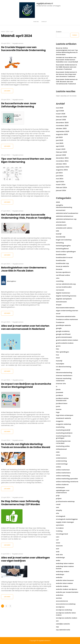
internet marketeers (64, 376)
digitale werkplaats (64, 299)
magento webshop (64, 424)
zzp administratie (63, 630)
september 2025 (63, 131)
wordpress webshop (64, 610)
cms (58, 278)
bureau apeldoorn (63, 272)
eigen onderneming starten (67, 311)
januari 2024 (61, 190)
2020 (58, 202)
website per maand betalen (67, 592)
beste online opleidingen (66, 252)
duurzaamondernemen (65, 308)
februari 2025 (61, 152)
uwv (58, 537)
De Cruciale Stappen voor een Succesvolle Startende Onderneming (25, 49)
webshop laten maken (65, 563)
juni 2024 (60, 176)
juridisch (59, 395)
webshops (60, 574)
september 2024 (63, 167)
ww (57, 621)
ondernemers (61, 458)
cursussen (60, 290)
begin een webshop (64, 240)
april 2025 (60, 146)
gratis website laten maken (67, 340)
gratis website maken (65, 343)
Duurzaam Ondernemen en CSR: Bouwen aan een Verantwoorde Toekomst (67, 82)
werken (59, 598)
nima (58, 455)
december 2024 (62, 158)
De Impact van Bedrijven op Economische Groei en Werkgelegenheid (19, 393)
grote (58, 346)
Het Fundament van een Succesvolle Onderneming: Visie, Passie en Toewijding (24, 218)
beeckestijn (61, 237)
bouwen (59, 269)
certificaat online (63, 275)
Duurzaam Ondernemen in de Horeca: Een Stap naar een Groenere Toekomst (66, 74)
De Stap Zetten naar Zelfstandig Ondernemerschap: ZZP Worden (22, 515)
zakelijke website (63, 624)
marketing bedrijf (63, 430)
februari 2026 (61, 117)
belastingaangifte (63, 246)
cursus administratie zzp (66, 284)
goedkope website (63, 325)
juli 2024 (59, 173)
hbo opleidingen (63, 352)
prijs (58, 496)
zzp (57, 627)
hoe (57, 355)
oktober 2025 (61, 128)
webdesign (60, 558)
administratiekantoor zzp (66, 219)
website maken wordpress (67, 589)
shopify (59, 510)
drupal (59, 305)
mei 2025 (60, 143)
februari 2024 (61, 188)
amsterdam (61, 222)
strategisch (61, 516)
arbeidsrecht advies (64, 228)
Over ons (36, 22)
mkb (58, 452)
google (59, 328)
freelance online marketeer (67, 319)
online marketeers (63, 473)
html (58, 358)
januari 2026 (61, 120)
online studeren (62, 485)
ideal (58, 370)
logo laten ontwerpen (65, 415)
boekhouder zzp (62, 263)
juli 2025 (59, 137)
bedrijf (59, 234)
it (57, 387)
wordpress (60, 607)
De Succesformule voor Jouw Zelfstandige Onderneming (20, 105)
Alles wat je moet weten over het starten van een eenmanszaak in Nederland (22, 332)
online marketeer (63, 470)
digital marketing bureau (66, 296)
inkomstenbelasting (64, 373)
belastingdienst (62, 249)
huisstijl (59, 361)
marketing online (63, 446)
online (58, 467)
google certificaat (63, 334)
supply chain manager (65, 522)
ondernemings (62, 464)
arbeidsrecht (61, 225)
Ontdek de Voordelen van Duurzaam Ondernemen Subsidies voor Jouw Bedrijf (67, 60)
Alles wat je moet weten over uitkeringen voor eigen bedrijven (22, 571)
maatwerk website (64, 418)
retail (58, 504)
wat (58, 549)
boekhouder (61, 260)
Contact (44, 22)
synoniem (60, 525)
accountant (61, 210)
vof (57, 540)
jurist (58, 406)
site (57, 513)
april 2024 (60, 182)
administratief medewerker (67, 213)
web (58, 552)
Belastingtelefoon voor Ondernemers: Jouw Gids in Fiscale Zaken (25, 272)
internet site (61, 384)
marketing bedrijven (64, 433)
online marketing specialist (67, 479)
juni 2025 (60, 140)
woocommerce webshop (66, 604)
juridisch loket (62, 403)
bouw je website (62, 266)
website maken (62, 586)
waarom (59, 546)
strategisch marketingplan (67, 519)
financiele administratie (66, 316)
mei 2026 (60, 108)
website (59, 577)
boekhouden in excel (64, 257)
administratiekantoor (65, 216)
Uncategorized (62, 534)
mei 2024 (60, 179)
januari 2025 (61, 155)
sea (57, 507)
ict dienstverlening (64, 367)
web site (59, 555)
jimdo (58, 389)
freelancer (60, 322)
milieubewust (61, 449)
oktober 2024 (61, 164)
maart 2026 (61, 114)
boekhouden (61, 255)
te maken (60, 528)
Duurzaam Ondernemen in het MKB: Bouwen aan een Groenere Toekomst (66, 67)
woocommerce (62, 601)
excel (58, 314)
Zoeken (59, 32)
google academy (63, 331)
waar (58, 543)
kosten (59, 409)
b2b (58, 231)
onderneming (61, 461)
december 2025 (62, 123)
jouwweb (60, 392)
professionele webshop (65, 501)
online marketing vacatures (67, 482)
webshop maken (63, 572)
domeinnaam (61, 302)
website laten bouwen (65, 580)
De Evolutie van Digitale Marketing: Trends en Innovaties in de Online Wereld (23, 456)
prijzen (59, 499)
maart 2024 (61, 185)
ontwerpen (60, 487)
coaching (60, 281)
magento (60, 421)
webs (58, 560)
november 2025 (62, 126)
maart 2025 (61, 149)
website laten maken (64, 583)
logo (58, 412)
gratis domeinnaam (64, 337)
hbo (58, 349)
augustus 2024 (62, 170)
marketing (60, 427)
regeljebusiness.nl (45, 3)
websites (60, 595)
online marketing (63, 476)
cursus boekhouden (64, 287)
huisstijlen (60, 364)
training (59, 531)
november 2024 (62, 161)
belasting (60, 243)
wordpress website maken (67, 618)
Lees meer (7, 91)
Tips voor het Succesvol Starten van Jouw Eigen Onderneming (24, 160)
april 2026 (60, 111)
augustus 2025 (62, 134)
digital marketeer (63, 293)
